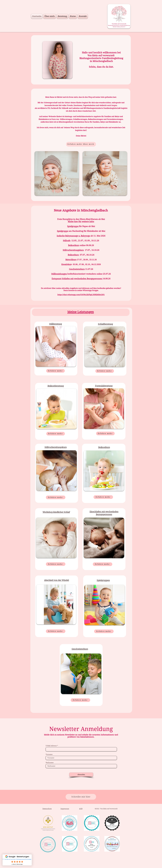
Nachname (50, 763)
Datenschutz (47, 809)
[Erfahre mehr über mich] (81, 144)
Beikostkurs (74, 245)
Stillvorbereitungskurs (73, 250)
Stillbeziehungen (59, 274)
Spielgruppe (73, 226)
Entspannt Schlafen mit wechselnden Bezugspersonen (77, 279)
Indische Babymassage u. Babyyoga (73, 236)
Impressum (65, 809)
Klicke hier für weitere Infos (81, 222)
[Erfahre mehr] (55, 371)
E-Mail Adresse (51, 746)
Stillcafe (67, 241)
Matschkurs (71, 260)
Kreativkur (66, 264)
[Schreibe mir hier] (81, 797)
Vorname (49, 754)
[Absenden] (81, 775)
